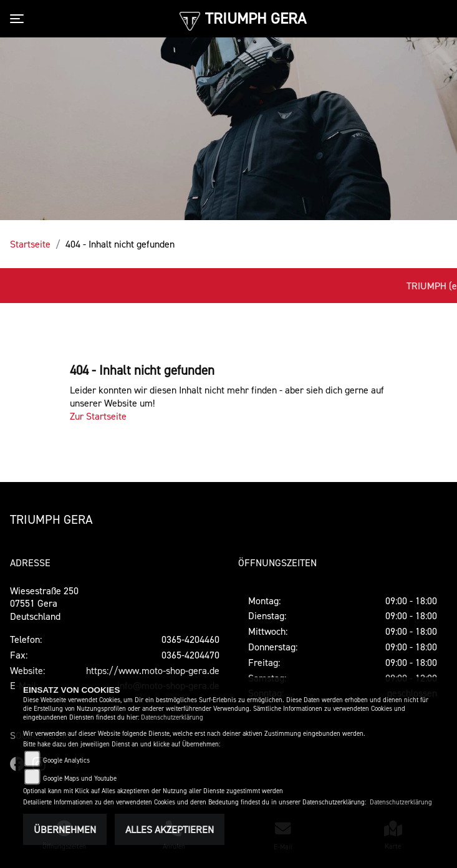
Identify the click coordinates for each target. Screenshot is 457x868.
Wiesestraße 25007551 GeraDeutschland (44, 604)
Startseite (30, 244)
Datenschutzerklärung (172, 717)
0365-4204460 (190, 639)
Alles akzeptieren (170, 829)
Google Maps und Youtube (80, 779)
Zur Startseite (98, 416)
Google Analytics (66, 760)
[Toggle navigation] (19, 19)
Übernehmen (65, 829)
